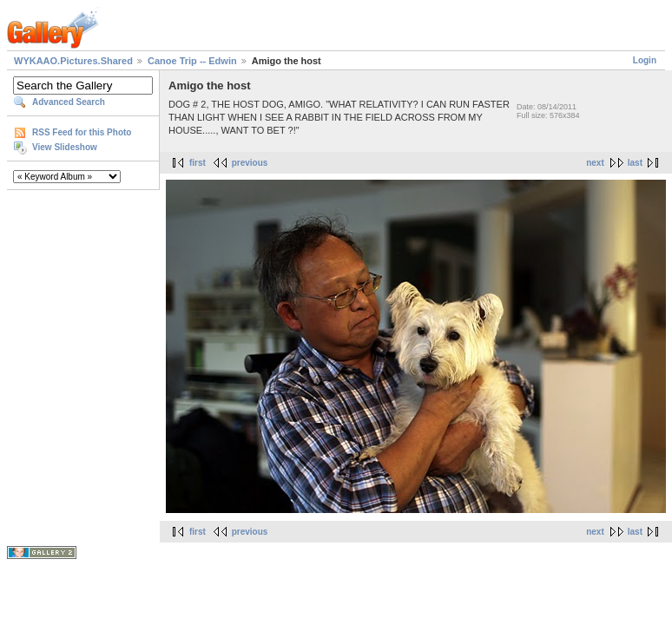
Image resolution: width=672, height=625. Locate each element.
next (595, 163)
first (198, 163)
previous (250, 163)
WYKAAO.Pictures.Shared (73, 61)
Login (645, 60)
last (635, 163)
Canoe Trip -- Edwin (192, 61)
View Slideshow (65, 147)
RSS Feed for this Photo (82, 132)
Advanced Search (69, 102)
